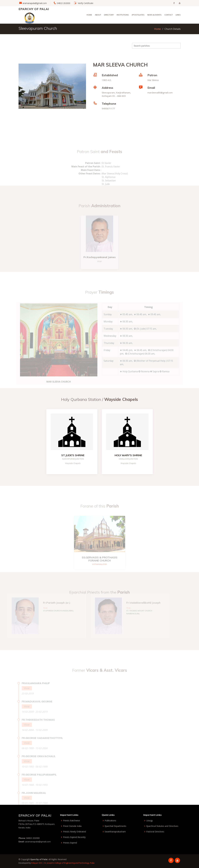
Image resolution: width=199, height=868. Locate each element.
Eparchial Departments (115, 826)
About (98, 15)
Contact (169, 15)
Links (178, 15)
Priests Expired (70, 843)
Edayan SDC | (38, 863)
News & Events (154, 15)
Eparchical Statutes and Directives (162, 826)
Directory (109, 15)
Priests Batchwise (71, 821)
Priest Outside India (72, 826)
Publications (110, 821)
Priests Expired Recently (74, 837)
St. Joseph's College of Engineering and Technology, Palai (69, 863)
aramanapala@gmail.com (35, 3)
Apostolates (138, 15)
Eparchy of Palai (34, 9)
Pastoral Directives (155, 832)
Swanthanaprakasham (115, 832)
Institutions (123, 15)
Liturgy (150, 821)
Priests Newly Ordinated (74, 832)
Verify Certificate (86, 3)
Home (89, 15)
